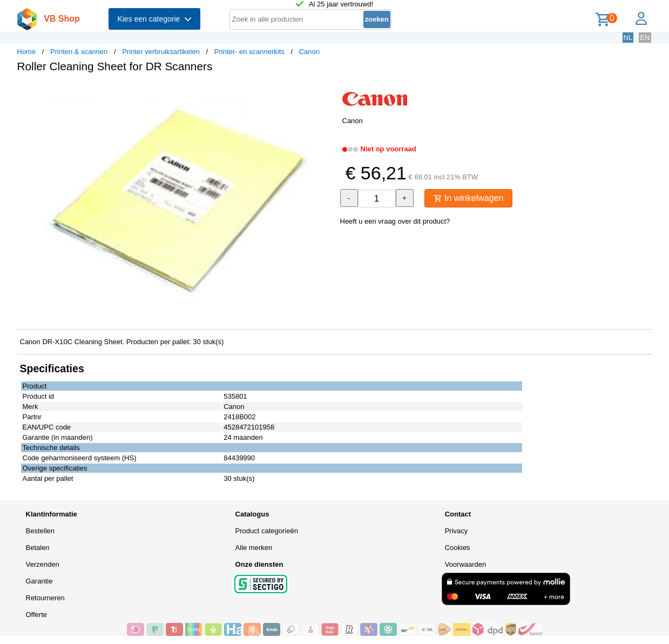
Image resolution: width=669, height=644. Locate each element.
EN (645, 38)
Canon (309, 52)
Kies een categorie (154, 19)
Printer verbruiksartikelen (161, 52)
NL (628, 38)
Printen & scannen (79, 52)
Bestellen (40, 531)
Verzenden (43, 564)
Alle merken (254, 548)
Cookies (458, 548)
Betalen (38, 548)
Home (27, 52)
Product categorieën (267, 531)
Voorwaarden (466, 564)
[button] (325, 92)
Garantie (39, 581)
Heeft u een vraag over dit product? (395, 221)
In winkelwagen (469, 198)
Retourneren (45, 598)
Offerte (37, 615)
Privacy (457, 531)
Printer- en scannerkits (249, 52)
